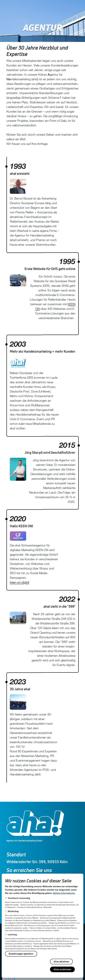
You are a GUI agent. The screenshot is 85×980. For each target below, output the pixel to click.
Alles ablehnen (61, 962)
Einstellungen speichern (21, 954)
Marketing (13, 911)
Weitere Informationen (64, 893)
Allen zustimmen (62, 969)
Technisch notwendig (19, 898)
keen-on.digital (20, 582)
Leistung (12, 934)
